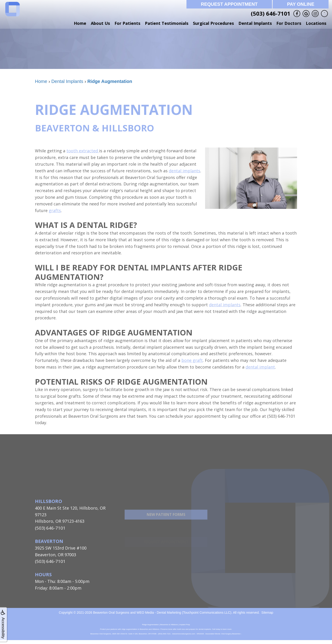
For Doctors (289, 23)
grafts (55, 210)
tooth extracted (83, 151)
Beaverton (49, 541)
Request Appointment (229, 4)
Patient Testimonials (167, 23)
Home (80, 23)
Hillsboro (49, 501)
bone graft (192, 360)
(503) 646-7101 (271, 13)
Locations (316, 23)
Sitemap (267, 612)
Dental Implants (255, 23)
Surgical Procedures (213, 23)
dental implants (185, 171)
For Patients (127, 23)
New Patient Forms (166, 525)
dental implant (260, 367)
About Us (100, 23)
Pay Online (301, 4)
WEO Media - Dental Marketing (159, 612)
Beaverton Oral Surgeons (111, 612)
